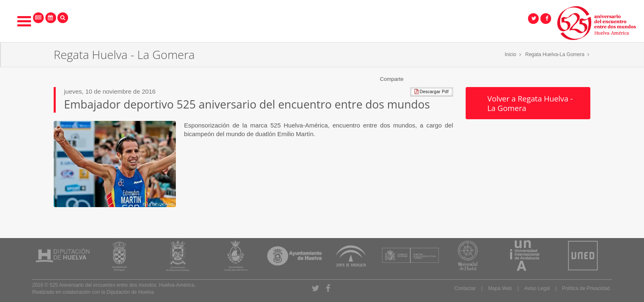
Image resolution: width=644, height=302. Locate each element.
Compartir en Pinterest (449, 79)
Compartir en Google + (429, 79)
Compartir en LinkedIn (439, 79)
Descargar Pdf (431, 92)
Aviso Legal (537, 288)
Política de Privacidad (586, 288)
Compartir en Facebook (410, 79)
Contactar (465, 288)
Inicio (511, 54)
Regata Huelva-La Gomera (555, 54)
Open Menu (24, 21)
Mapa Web (500, 288)
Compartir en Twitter (420, 79)
